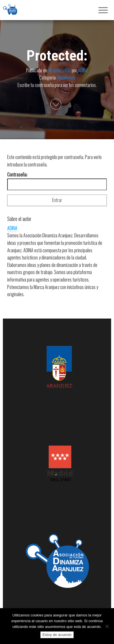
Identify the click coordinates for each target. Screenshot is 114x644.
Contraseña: (57, 181)
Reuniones (66, 77)
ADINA (83, 70)
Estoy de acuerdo (57, 635)
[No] (107, 626)
